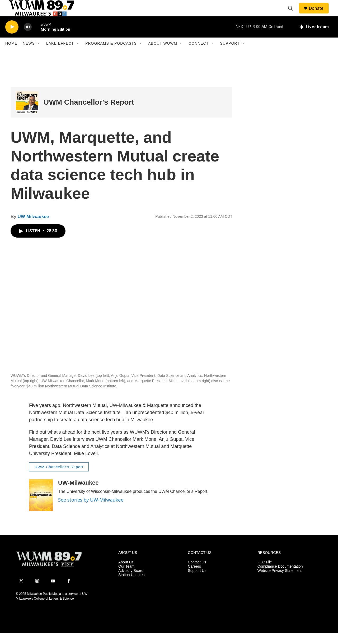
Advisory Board (131, 582)
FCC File (265, 574)
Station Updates (132, 586)
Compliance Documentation (280, 578)
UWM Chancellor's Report (89, 114)
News (29, 55)
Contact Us (197, 574)
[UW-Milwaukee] (41, 507)
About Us (126, 574)
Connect (199, 55)
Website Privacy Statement (280, 582)
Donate (319, 14)
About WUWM (163, 55)
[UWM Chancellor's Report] (27, 114)
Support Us (197, 582)
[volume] (28, 38)
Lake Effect (60, 55)
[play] (12, 38)
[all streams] (314, 38)
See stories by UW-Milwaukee (92, 511)
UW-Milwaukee (34, 228)
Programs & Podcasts (111, 55)
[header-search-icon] (293, 14)
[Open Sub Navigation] (39, 55)
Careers (194, 578)
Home (11, 55)
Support (230, 55)
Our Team (126, 578)
